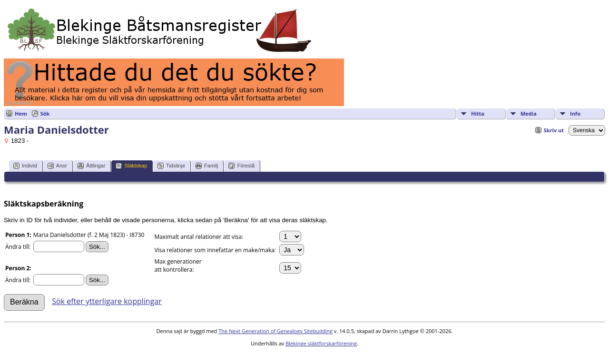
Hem (21, 113)
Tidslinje (171, 166)
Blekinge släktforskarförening (321, 343)
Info (575, 113)
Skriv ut (554, 130)
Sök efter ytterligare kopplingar (107, 301)
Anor (57, 166)
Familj (207, 166)
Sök (45, 113)
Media (529, 113)
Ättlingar (91, 166)
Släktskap (131, 166)
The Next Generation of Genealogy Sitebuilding (275, 331)
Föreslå (241, 166)
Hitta (478, 113)
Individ (25, 166)
